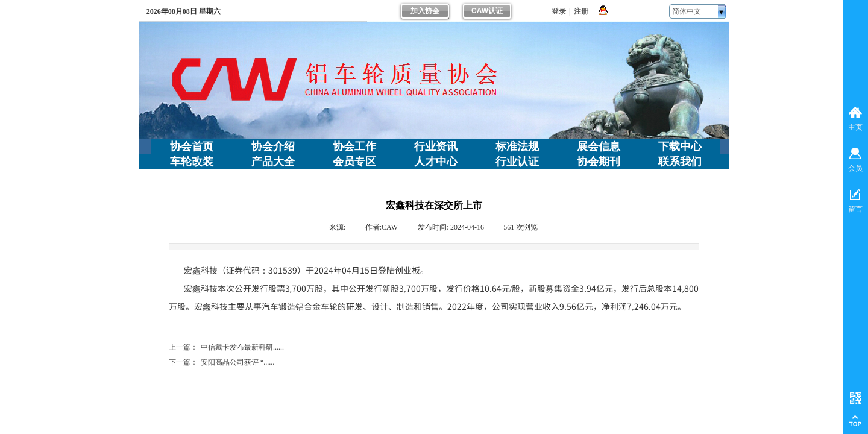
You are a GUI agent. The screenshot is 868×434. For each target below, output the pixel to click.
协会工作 (354, 146)
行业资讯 (436, 146)
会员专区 (354, 162)
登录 (559, 11)
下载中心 (680, 146)
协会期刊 (599, 162)
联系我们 (680, 162)
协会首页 (192, 146)
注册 (581, 11)
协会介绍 (273, 146)
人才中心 (436, 162)
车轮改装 (192, 162)
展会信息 (599, 146)
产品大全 (273, 162)
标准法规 (517, 146)
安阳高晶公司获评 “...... (222, 363)
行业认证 (517, 162)
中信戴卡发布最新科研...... (226, 348)
